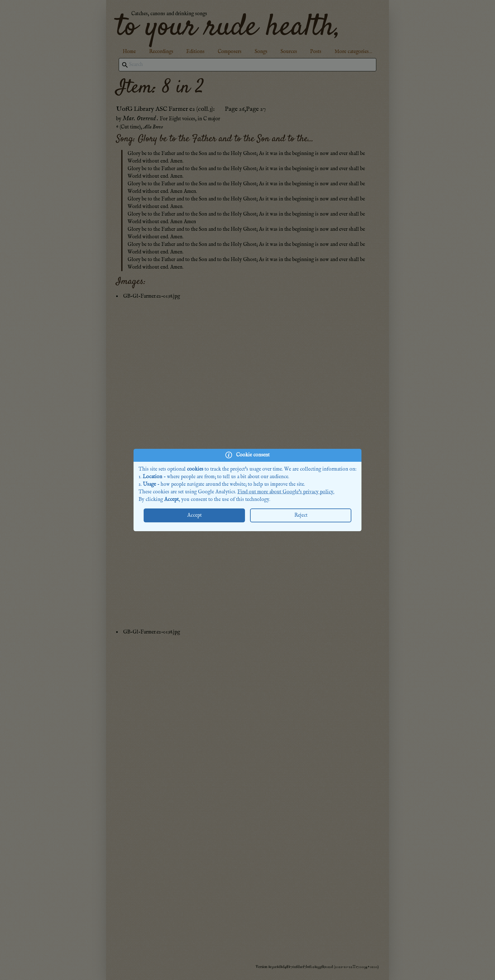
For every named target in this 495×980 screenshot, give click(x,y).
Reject (301, 515)
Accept (194, 515)
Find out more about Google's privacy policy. (286, 492)
